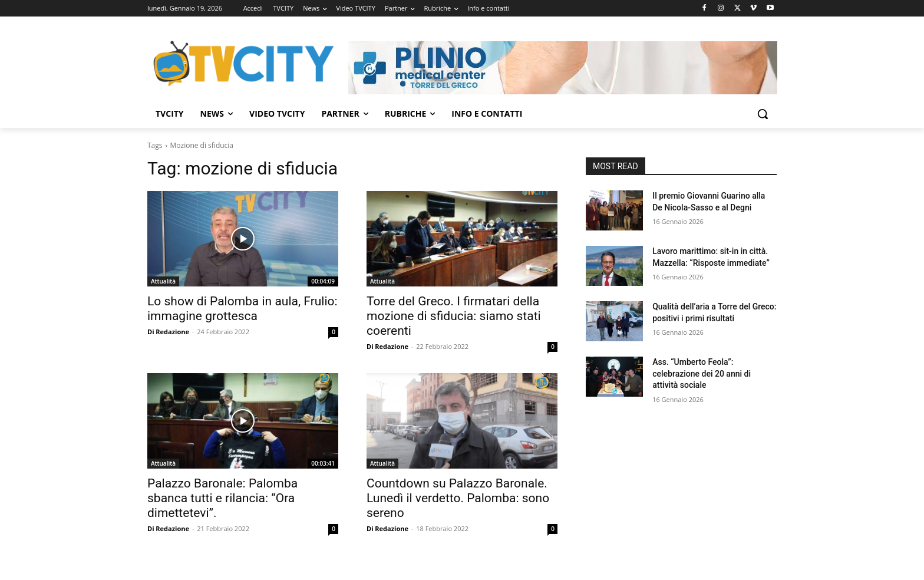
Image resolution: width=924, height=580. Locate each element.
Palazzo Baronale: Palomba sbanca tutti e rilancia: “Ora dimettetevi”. (222, 498)
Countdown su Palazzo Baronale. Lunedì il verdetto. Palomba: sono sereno (458, 498)
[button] (763, 114)
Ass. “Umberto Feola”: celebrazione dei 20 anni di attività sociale (702, 373)
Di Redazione (168, 332)
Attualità (163, 281)
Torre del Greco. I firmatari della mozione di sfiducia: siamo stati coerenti (454, 316)
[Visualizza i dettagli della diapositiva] (563, 68)
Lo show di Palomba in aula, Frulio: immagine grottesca (242, 309)
